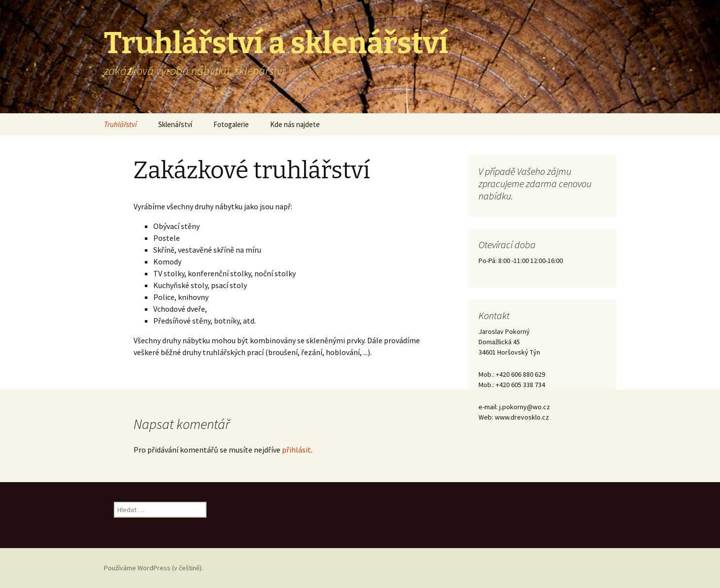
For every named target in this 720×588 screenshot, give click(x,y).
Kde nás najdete (295, 124)
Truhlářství (120, 124)
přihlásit (296, 450)
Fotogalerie (231, 124)
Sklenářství (175, 124)
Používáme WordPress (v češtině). (154, 568)
